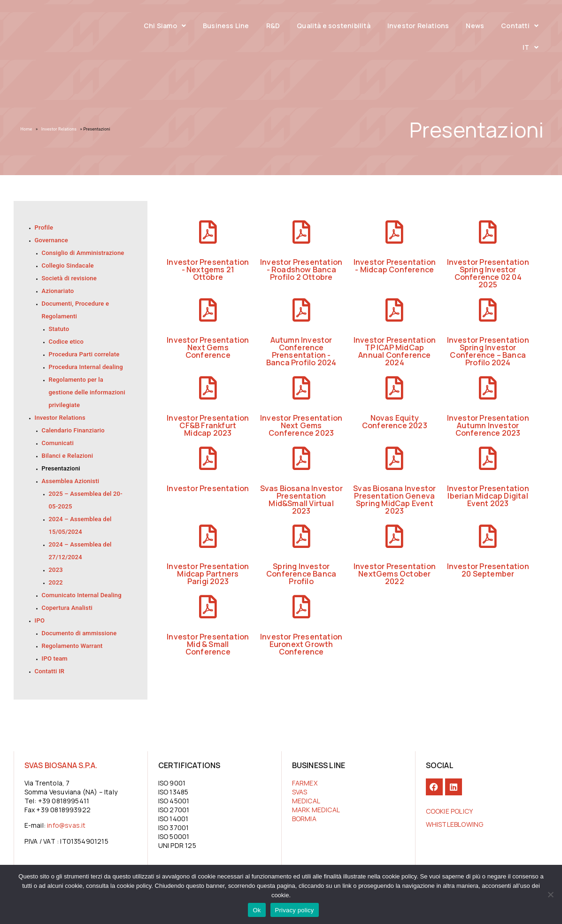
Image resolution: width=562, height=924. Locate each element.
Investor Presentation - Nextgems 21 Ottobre (208, 269)
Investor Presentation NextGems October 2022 (395, 574)
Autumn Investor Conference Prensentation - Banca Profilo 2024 (301, 351)
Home (27, 129)
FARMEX (305, 783)
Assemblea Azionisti (71, 481)
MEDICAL (306, 801)
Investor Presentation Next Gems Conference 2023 (301, 425)
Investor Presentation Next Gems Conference (208, 347)
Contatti (520, 26)
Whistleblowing (455, 824)
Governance (51, 240)
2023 (56, 570)
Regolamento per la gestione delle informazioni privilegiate (87, 392)
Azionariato (58, 291)
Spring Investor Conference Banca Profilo (301, 574)
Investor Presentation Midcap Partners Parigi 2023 (208, 574)
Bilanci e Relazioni (68, 456)
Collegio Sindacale (68, 266)
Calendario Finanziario (73, 430)
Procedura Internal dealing (86, 367)
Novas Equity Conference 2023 (395, 422)
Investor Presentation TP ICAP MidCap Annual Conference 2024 (395, 351)
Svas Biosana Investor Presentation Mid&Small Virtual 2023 (301, 500)
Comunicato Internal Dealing (82, 595)
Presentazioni (61, 468)
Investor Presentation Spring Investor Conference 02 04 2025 (488, 273)
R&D (273, 26)
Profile (44, 227)
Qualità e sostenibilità (334, 26)
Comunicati (58, 443)
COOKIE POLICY (450, 811)
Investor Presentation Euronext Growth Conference (301, 644)
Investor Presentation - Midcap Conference (395, 266)
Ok (257, 910)
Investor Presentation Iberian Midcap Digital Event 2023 (488, 496)
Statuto (59, 329)
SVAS (300, 792)
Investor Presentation (208, 488)
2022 (56, 582)
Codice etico (66, 342)
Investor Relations (418, 26)
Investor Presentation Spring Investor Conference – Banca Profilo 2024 (488, 351)
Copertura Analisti (67, 608)
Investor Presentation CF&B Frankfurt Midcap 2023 (208, 425)
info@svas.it (66, 825)
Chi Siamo (165, 26)
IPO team (55, 658)
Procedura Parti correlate (84, 354)
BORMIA (304, 819)
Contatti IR (50, 671)
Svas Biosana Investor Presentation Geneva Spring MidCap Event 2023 (394, 500)
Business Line (226, 26)
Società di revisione (69, 278)
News (475, 26)
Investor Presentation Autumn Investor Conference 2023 (488, 425)
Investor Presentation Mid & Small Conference (208, 644)
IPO (40, 620)
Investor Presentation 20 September (488, 570)
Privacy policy (295, 910)
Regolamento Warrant (72, 646)
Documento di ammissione (79, 633)
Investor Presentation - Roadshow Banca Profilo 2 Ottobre (301, 269)
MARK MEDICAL (316, 810)
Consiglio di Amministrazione (83, 253)
